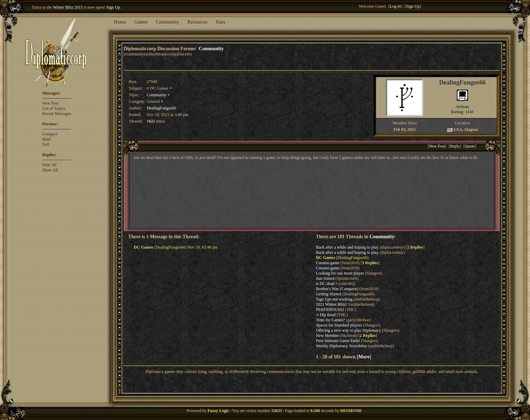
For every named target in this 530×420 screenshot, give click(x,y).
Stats (220, 22)
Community (168, 22)
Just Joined (325, 278)
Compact (50, 134)
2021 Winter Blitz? (332, 304)
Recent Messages (57, 114)
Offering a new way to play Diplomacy (348, 330)
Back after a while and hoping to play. (347, 247)
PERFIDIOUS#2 (330, 310)
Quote (470, 146)
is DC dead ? (327, 284)
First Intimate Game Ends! (338, 341)
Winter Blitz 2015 (68, 7)
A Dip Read (326, 315)
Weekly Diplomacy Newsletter (341, 346)
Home (120, 22)
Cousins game (328, 263)
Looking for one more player (340, 273)
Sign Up (113, 7)
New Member (327, 336)
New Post (50, 103)
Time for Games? (330, 320)
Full (46, 144)
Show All (50, 170)
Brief (47, 139)
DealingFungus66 (161, 108)
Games (141, 22)
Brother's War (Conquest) (337, 289)
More (364, 357)
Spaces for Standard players (339, 325)
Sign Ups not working (334, 299)
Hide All (49, 165)
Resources (198, 22)
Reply (455, 146)
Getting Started (328, 294)
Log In (395, 6)
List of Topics (54, 108)
